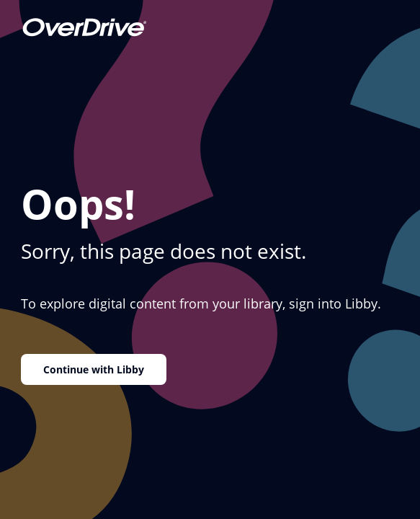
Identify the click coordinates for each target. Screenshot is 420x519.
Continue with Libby (94, 369)
